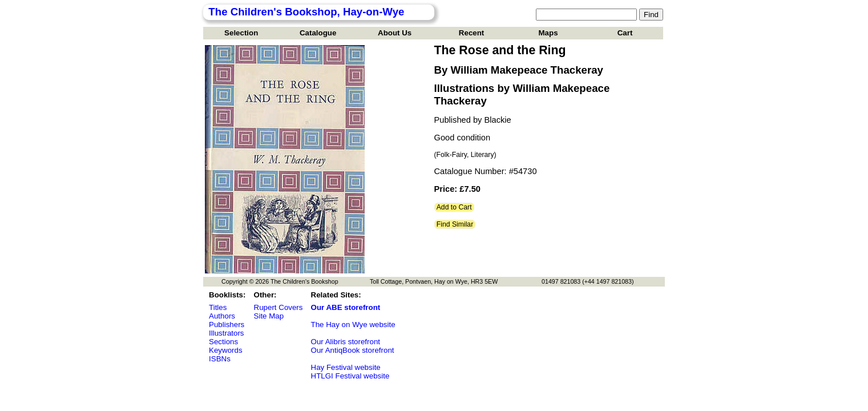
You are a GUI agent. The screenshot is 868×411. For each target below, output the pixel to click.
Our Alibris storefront (346, 342)
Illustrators (226, 333)
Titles (218, 307)
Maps (548, 33)
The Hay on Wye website (353, 325)
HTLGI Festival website (350, 376)
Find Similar (455, 224)
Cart (625, 33)
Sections (223, 342)
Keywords (226, 350)
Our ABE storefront (346, 307)
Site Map (269, 316)
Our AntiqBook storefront (353, 350)
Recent (471, 33)
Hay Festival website (346, 367)
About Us (395, 33)
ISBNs (220, 359)
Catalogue (318, 33)
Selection (241, 33)
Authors (222, 316)
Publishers (227, 325)
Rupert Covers (278, 307)
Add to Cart (454, 207)
